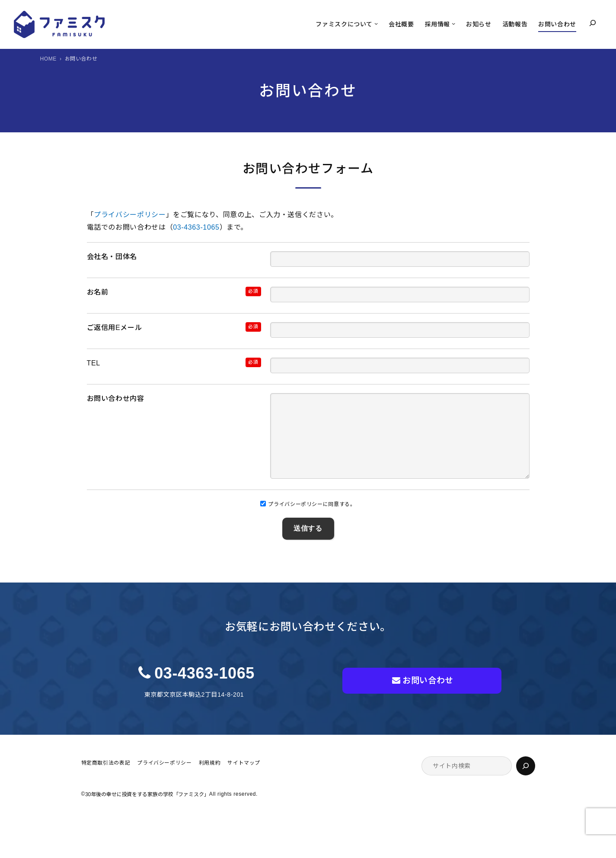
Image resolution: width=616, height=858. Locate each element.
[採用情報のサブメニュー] (453, 23)
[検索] (526, 783)
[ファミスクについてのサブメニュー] (376, 23)
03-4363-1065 (196, 227)
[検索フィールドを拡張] (593, 23)
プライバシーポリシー (130, 215)
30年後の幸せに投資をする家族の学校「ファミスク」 (147, 812)
